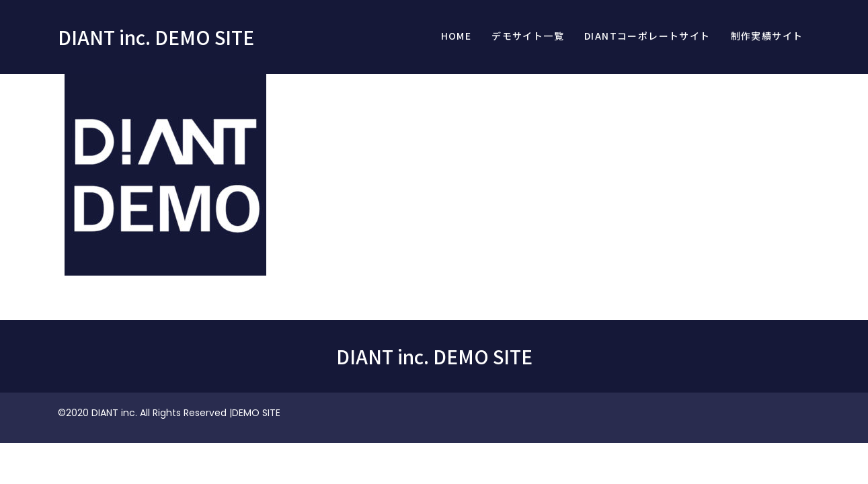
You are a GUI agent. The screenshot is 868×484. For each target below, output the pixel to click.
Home (457, 36)
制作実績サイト (767, 36)
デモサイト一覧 (528, 36)
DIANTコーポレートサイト (647, 36)
